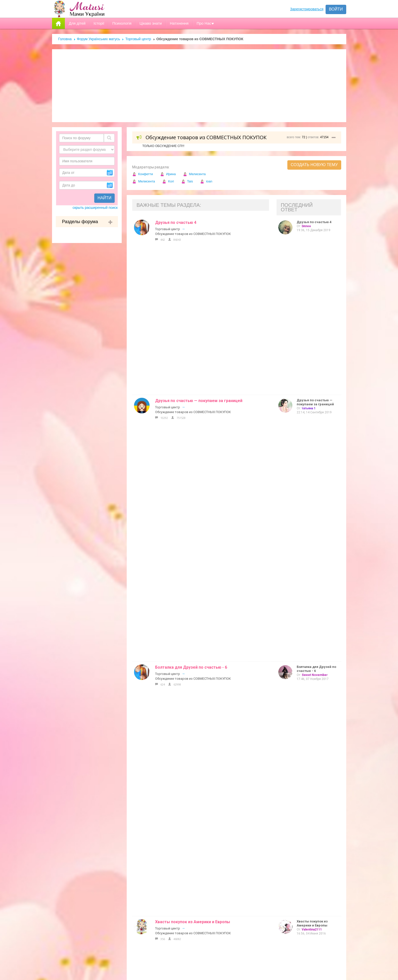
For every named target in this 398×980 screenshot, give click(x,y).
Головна (65, 39)
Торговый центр (138, 39)
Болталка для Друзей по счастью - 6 (191, 281)
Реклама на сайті (175, 833)
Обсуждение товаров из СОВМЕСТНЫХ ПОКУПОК (193, 234)
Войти (336, 9)
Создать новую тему (314, 165)
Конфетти (143, 174)
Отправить (269, 948)
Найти (104, 198)
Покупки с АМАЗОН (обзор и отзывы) (192, 339)
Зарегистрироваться (307, 9)
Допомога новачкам (179, 844)
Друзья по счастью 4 (176, 223)
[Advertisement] (199, 86)
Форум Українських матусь (99, 39)
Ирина (168, 174)
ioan (206, 181)
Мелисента (194, 174)
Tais (187, 181)
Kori (168, 181)
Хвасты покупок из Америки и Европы (193, 310)
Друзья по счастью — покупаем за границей (199, 252)
